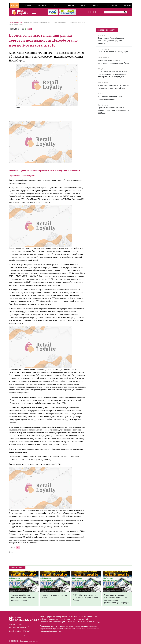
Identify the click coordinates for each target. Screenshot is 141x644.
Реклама (127, 6)
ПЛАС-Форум (112, 6)
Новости (14, 6)
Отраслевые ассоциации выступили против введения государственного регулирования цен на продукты (113, 74)
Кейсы (56, 6)
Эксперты (42, 6)
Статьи (28, 6)
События (70, 6)
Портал (96, 6)
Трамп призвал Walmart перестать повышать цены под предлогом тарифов (112, 41)
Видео (83, 6)
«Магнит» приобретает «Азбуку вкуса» (113, 52)
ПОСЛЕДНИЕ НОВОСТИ (106, 30)
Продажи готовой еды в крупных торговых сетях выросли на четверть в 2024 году (113, 110)
